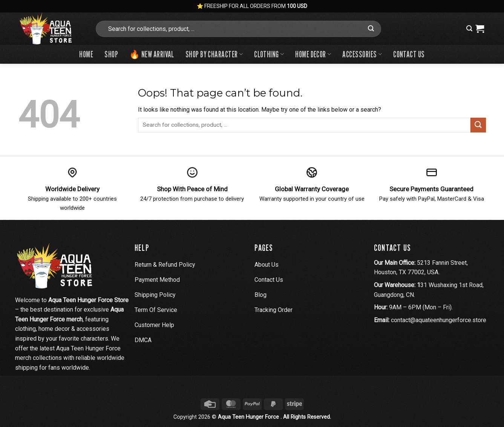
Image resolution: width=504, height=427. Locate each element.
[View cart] (480, 29)
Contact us (409, 54)
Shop (111, 54)
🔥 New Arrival (152, 54)
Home (86, 54)
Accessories (362, 54)
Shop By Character (214, 54)
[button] (469, 28)
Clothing (269, 54)
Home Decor (313, 54)
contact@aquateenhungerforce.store (439, 320)
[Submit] (371, 29)
